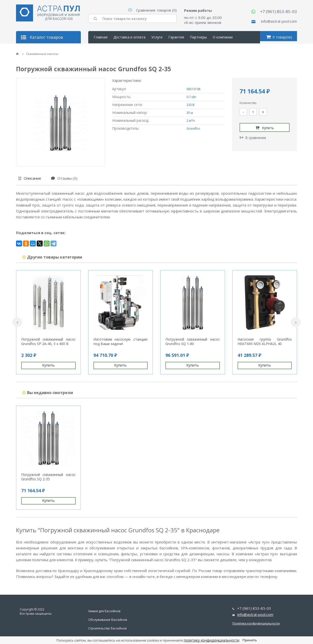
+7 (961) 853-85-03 (278, 11)
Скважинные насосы (40, 54)
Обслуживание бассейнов (108, 620)
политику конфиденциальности (212, 640)
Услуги (157, 37)
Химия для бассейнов (104, 611)
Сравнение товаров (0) (152, 10)
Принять (249, 640)
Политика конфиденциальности (256, 623)
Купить (265, 128)
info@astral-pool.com (279, 21)
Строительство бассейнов (107, 628)
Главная (101, 37)
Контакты (102, 49)
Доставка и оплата (129, 37)
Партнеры (198, 37)
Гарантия (176, 37)
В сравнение (253, 138)
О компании (223, 37)
